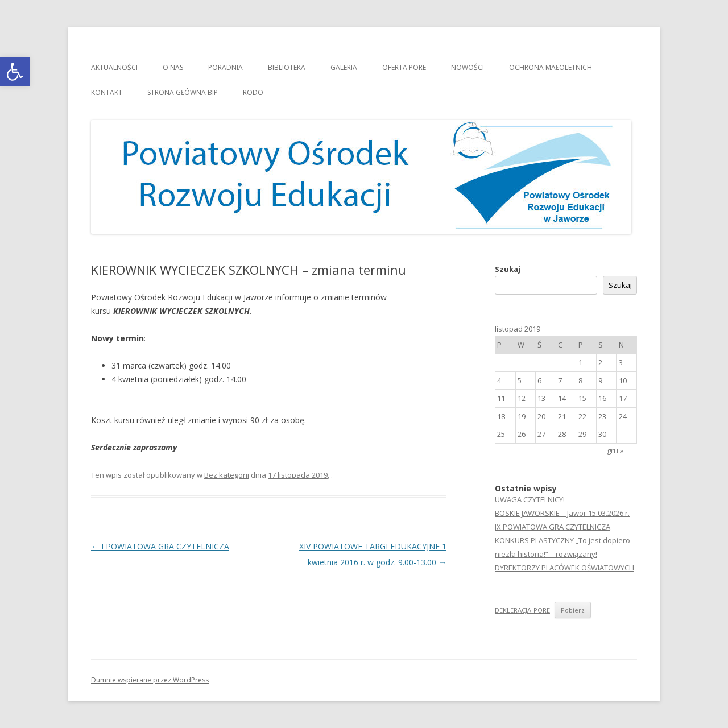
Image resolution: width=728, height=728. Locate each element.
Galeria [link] (344, 67)
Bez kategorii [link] (227, 475)
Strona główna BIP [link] (183, 92)
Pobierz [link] (573, 610)
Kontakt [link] (107, 92)
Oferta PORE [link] (404, 67)
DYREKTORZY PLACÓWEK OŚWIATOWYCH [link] (564, 568)
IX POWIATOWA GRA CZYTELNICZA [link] (553, 527)
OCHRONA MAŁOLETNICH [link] (551, 67)
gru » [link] (615, 450)
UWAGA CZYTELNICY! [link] (530, 499)
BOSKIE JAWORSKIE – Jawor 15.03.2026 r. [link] (562, 513)
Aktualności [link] (114, 67)
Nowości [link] (468, 67)
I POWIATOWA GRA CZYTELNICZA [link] (160, 546)
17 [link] (623, 398)
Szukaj (508, 269)
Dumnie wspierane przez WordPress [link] (150, 680)
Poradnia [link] (226, 67)
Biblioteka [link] (287, 67)
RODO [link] (253, 92)
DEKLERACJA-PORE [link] (522, 610)
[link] (15, 72)
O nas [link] (173, 67)
